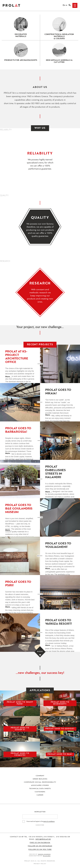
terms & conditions (49, 822)
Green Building (40, 779)
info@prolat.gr (43, 839)
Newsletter (40, 812)
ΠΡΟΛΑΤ (11, 5)
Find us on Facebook (40, 843)
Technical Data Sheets (40, 789)
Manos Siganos (44, 854)
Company (40, 776)
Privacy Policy (40, 864)
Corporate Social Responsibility (40, 782)
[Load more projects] (40, 652)
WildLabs (47, 856)
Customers (40, 792)
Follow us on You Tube (40, 850)
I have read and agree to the (40, 822)
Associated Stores (40, 785)
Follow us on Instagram (40, 846)
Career (40, 795)
